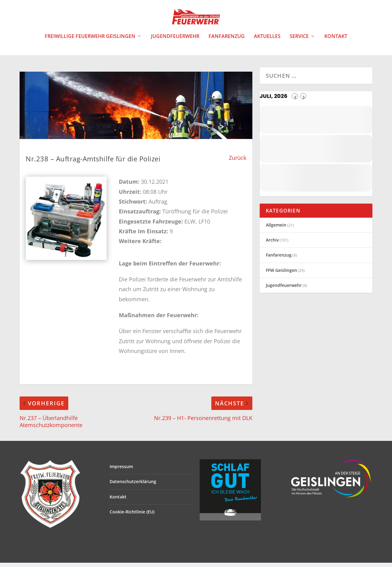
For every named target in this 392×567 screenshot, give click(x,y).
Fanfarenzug (227, 41)
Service (299, 41)
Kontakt (336, 41)
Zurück (237, 162)
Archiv (272, 244)
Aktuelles (267, 41)
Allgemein (276, 229)
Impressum (121, 471)
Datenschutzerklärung (133, 486)
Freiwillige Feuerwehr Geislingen (90, 41)
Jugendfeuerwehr (175, 41)
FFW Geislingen (281, 274)
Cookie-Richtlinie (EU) (132, 516)
